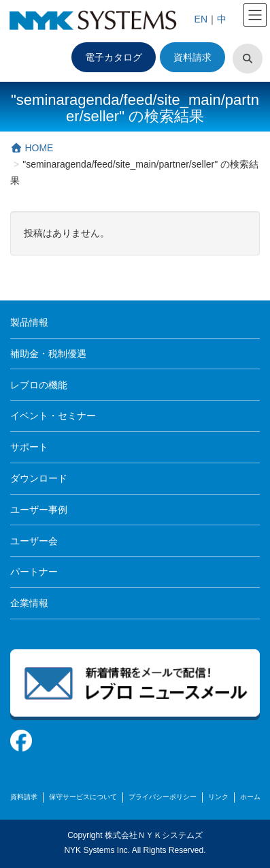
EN (201, 19)
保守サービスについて (83, 797)
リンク (218, 797)
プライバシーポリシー (163, 797)
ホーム (250, 797)
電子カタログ (114, 57)
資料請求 (192, 57)
